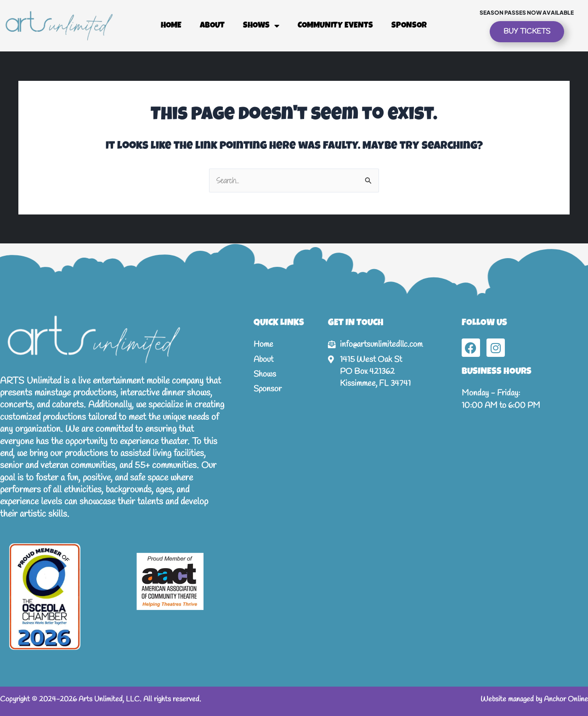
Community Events (335, 26)
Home (171, 26)
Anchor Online (566, 699)
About (212, 26)
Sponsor (409, 26)
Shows (261, 26)
